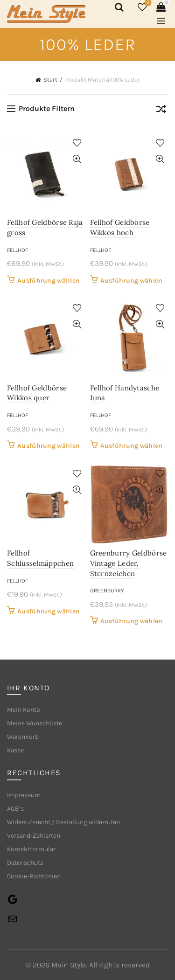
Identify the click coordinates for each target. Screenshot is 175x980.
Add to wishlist (77, 143)
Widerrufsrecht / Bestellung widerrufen (63, 822)
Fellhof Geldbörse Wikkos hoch (120, 227)
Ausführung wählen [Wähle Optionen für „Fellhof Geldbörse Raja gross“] (49, 281)
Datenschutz (25, 863)
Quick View (77, 159)
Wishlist (147, 3)
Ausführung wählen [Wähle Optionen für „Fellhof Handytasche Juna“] (132, 446)
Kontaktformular (31, 849)
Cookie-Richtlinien (34, 876)
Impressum (24, 795)
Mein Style (69, 965)
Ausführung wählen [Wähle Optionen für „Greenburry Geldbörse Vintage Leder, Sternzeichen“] (132, 621)
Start (50, 80)
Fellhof (17, 250)
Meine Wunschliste (35, 723)
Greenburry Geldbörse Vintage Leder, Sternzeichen (129, 563)
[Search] (118, 7)
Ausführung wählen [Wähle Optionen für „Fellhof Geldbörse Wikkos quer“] (49, 446)
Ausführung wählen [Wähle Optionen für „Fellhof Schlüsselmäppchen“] (49, 611)
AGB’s (15, 809)
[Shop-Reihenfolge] (161, 111)
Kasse (15, 750)
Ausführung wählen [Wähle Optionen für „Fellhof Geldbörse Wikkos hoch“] (132, 281)
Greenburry (107, 591)
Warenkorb (23, 737)
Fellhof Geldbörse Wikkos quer (37, 393)
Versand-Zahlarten (34, 836)
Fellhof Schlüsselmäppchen (40, 558)
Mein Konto (24, 710)
